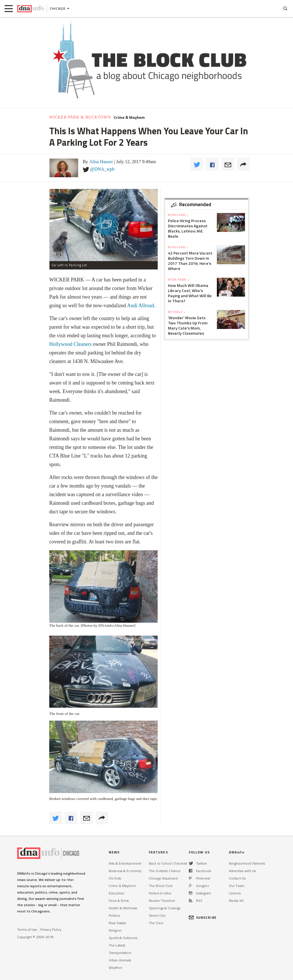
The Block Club (161, 886)
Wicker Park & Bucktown (80, 117)
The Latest (117, 945)
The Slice (156, 923)
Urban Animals (120, 960)
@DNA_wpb (102, 169)
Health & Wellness (123, 908)
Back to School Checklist (168, 863)
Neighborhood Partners (247, 863)
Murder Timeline (162, 901)
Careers (235, 893)
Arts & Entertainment (125, 863)
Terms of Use (27, 929)
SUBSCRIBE (203, 917)
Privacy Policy (51, 929)
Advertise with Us (242, 871)
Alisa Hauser (101, 162)
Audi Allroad (141, 305)
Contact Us (237, 878)
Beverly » (177, 312)
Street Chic (157, 915)
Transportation (120, 953)
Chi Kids (115, 878)
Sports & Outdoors (123, 938)
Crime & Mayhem (129, 117)
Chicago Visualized (163, 878)
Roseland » (178, 215)
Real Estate (117, 923)
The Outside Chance (165, 871)
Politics (114, 915)
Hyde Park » (179, 280)
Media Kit (236, 901)
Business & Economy (125, 871)
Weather (115, 968)
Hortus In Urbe (160, 893)
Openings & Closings (165, 908)
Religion (115, 930)
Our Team (237, 886)
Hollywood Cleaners (70, 344)
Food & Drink (119, 901)
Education (117, 893)
